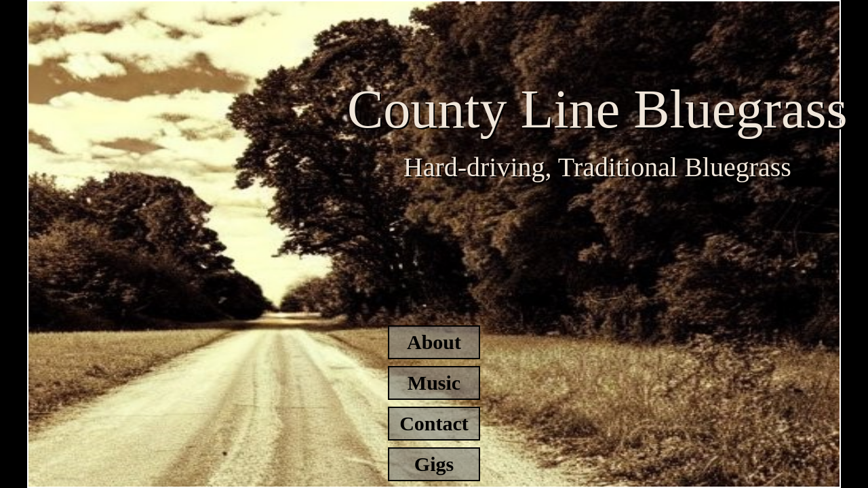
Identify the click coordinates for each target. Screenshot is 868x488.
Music (434, 383)
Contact (434, 423)
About (434, 342)
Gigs (434, 464)
